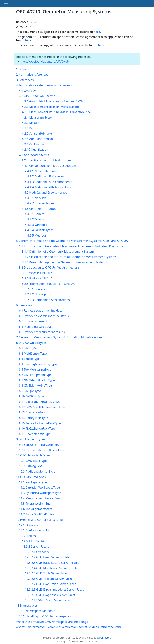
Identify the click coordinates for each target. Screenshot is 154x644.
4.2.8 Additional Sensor (38, 139)
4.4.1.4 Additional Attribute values (48, 187)
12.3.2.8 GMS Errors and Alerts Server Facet (54, 589)
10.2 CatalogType (31, 466)
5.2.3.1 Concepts (36, 289)
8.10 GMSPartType (32, 396)
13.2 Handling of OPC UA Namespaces (45, 616)
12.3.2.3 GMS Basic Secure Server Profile (52, 563)
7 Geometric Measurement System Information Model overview (59, 337)
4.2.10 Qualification (35, 150)
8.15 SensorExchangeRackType (40, 423)
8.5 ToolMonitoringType (35, 370)
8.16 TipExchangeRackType (37, 428)
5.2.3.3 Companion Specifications (47, 300)
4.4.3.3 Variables (36, 225)
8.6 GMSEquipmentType (35, 375)
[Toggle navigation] (6, 4)
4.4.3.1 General (35, 214)
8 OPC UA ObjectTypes (31, 343)
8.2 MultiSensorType (33, 353)
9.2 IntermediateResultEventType (42, 450)
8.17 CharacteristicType (35, 434)
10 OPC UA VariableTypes (33, 455)
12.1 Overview (29, 525)
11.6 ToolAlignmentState (36, 509)
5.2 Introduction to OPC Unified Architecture (49, 268)
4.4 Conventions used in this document (45, 160)
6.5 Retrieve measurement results (42, 332)
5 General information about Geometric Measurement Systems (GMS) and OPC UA (72, 241)
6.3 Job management (33, 321)
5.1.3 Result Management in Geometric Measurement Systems (64, 262)
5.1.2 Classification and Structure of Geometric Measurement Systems (69, 257)
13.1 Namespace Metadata (37, 611)
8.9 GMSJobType (30, 391)
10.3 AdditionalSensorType (37, 471)
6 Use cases (24, 305)
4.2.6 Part (28, 128)
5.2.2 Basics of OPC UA (37, 278)
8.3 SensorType (29, 359)
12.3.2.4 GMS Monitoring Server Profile (51, 568)
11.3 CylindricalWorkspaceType (40, 493)
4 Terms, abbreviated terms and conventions (46, 85)
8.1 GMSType (28, 348)
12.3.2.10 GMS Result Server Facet (48, 600)
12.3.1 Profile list (33, 541)
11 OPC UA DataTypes (31, 477)
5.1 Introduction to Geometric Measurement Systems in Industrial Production (72, 246)
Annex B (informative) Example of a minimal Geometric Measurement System (69, 627)
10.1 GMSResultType (33, 461)
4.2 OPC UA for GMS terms (37, 96)
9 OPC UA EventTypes (31, 439)
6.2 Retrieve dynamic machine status (44, 316)
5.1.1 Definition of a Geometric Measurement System (58, 252)
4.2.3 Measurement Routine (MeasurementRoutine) (57, 112)
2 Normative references (32, 74)
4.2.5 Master (30, 123)
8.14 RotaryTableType (34, 418)
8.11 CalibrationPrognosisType (40, 402)
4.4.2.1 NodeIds (35, 198)
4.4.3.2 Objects (35, 219)
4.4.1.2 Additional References (44, 176)
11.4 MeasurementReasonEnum (41, 498)
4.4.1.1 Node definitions (41, 171)
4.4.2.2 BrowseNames (39, 203)
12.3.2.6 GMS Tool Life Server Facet (48, 579)
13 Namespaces (27, 606)
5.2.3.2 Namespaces (38, 294)
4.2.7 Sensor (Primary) (37, 134)
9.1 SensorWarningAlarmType (39, 445)
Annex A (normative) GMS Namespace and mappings (52, 622)
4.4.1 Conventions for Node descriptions (49, 166)
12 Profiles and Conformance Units (40, 520)
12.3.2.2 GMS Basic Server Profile (47, 557)
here (97, 32)
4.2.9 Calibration (33, 144)
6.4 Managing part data (35, 327)
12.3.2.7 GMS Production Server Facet (50, 584)
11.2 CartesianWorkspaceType (39, 488)
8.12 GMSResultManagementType (42, 407)
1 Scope (21, 69)
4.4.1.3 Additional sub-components (48, 182)
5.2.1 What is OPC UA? (37, 273)
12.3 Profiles (27, 536)
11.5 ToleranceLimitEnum (36, 504)
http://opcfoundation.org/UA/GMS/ (45, 61)
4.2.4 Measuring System (38, 117)
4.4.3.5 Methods (36, 235)
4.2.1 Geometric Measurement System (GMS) (52, 101)
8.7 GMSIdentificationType (37, 380)
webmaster (104, 638)
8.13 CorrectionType (33, 412)
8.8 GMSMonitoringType (35, 386)
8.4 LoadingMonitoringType (38, 364)
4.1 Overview (28, 91)
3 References (25, 80)
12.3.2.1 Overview (37, 552)
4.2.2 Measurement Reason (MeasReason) (50, 107)
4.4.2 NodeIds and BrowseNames (44, 192)
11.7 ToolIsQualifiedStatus (37, 514)
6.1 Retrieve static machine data (41, 310)
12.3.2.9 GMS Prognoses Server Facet (50, 595)
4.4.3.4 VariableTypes (39, 230)
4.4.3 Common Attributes (39, 209)
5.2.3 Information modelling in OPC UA (48, 284)
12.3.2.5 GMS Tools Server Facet (46, 573)
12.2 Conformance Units (35, 530)
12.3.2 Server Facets (35, 546)
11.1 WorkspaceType (33, 482)
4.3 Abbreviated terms (34, 155)
